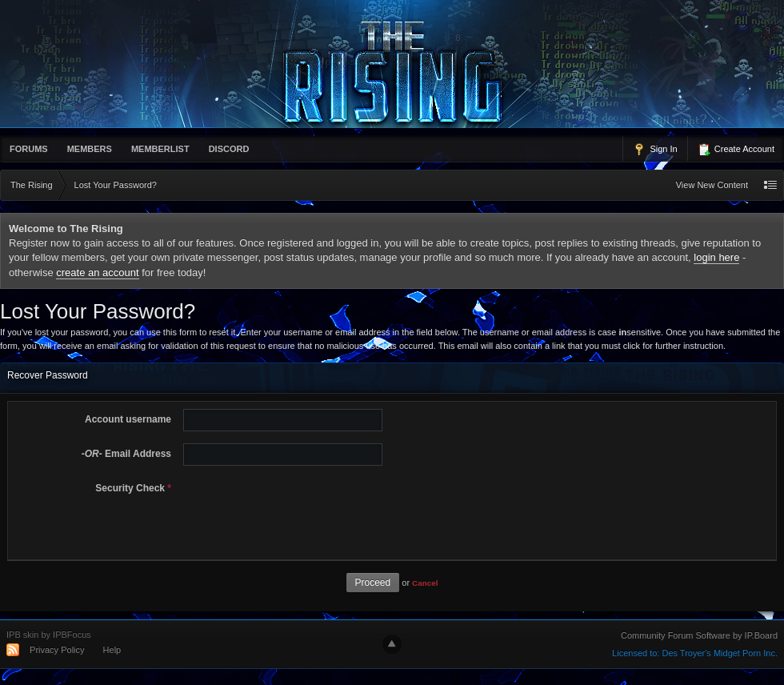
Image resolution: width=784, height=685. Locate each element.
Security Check (133, 488)
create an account (97, 272)
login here (716, 257)
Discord (229, 149)
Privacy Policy (57, 650)
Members (90, 149)
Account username (128, 419)
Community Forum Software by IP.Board (699, 635)
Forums (29, 149)
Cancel (425, 583)
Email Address (126, 454)
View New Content (712, 185)
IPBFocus (72, 635)
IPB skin (22, 635)
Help (112, 650)
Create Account (736, 150)
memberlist (160, 149)
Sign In (655, 150)
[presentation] (299, 509)
